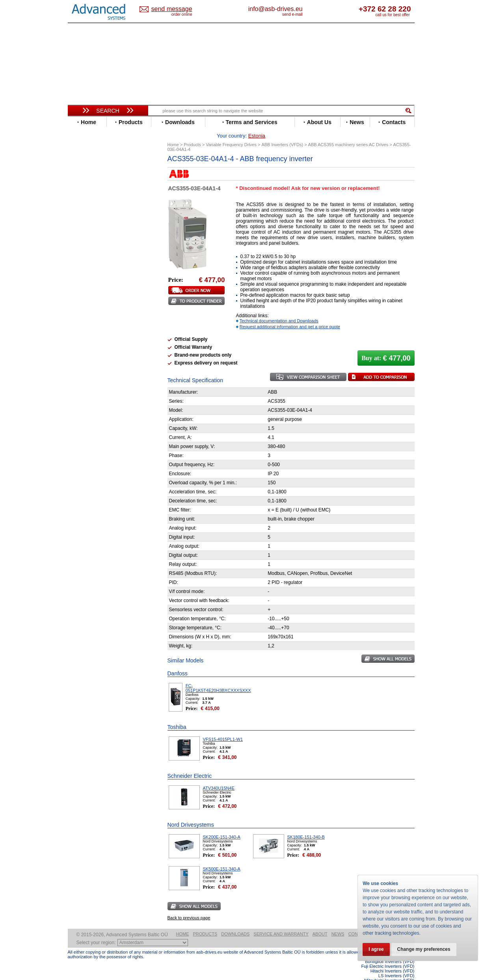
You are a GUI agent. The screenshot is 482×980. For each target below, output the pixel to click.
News (338, 922)
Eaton (82, 219)
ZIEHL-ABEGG (93, 373)
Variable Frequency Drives (103, 172)
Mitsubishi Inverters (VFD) (389, 968)
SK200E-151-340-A (222, 825)
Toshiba (85, 355)
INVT (81, 278)
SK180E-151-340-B (306, 825)
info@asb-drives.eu (308, 9)
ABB (80, 178)
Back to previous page (189, 906)
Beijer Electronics (97, 190)
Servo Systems (90, 439)
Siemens (85, 349)
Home (183, 922)
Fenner (83, 243)
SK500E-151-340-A (222, 857)
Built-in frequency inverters (98, 585)
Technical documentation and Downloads (279, 309)
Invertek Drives (93, 272)
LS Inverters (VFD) (396, 963)
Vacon (82, 361)
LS (78, 296)
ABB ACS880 (401, 978)
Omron (83, 314)
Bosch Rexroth (93, 202)
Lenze (82, 290)
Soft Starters (87, 388)
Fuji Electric (89, 249)
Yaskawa (86, 379)
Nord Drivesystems (98, 308)
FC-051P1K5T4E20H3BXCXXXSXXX (218, 676)
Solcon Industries (96, 430)
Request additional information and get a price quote (290, 314)
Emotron (85, 231)
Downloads (235, 922)
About (320, 922)
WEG (81, 367)
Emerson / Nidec (95, 225)
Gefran (83, 255)
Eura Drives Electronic (102, 237)
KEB (80, 284)
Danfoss (85, 207)
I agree (377, 949)
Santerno (86, 332)
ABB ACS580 (401, 973)
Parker (83, 320)
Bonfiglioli (87, 196)
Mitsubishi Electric (98, 302)
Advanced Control (97, 184)
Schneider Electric (97, 338)
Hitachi (83, 261)
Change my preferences (425, 949)
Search (108, 111)
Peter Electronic (94, 418)
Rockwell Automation (101, 326)
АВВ (80, 394)
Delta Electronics (96, 213)
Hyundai (85, 267)
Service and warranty (281, 922)
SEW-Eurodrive (93, 343)
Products (205, 922)
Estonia (178, 9)
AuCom (84, 400)
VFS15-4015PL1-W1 (223, 727)
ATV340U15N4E (219, 776)
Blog (77, 506)
